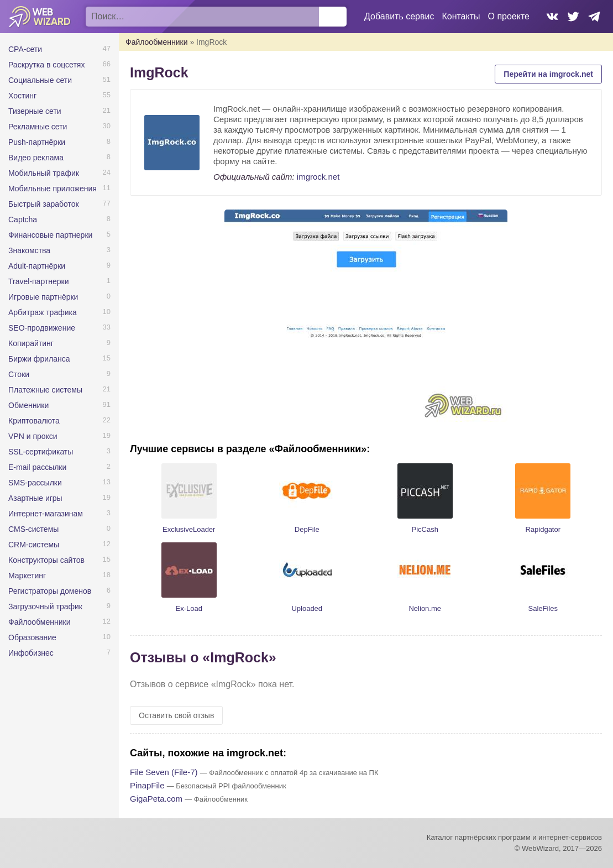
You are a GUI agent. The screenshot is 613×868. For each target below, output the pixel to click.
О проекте (509, 16)
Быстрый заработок (44, 204)
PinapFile (147, 785)
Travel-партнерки (39, 281)
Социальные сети (40, 80)
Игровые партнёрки (43, 297)
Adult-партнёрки (37, 266)
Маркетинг (27, 576)
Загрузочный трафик (45, 606)
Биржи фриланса (39, 359)
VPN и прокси (33, 436)
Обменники (28, 405)
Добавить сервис (399, 16)
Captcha (23, 219)
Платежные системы (45, 390)
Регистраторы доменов (50, 591)
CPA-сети (25, 49)
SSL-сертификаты (41, 452)
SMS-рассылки (35, 483)
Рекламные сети (38, 127)
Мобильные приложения (53, 189)
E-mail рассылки (37, 467)
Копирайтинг (31, 343)
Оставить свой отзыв (176, 715)
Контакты (461, 16)
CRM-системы (34, 545)
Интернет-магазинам (46, 514)
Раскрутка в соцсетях (46, 65)
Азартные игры (35, 498)
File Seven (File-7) (164, 772)
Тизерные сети (35, 111)
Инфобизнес (31, 653)
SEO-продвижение (42, 328)
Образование (32, 637)
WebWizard (40, 17)
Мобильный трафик (44, 173)
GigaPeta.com (156, 799)
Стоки (19, 374)
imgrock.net (318, 177)
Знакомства (29, 250)
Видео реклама (36, 158)
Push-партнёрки (37, 142)
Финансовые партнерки (50, 235)
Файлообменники (40, 622)
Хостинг (22, 96)
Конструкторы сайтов (46, 560)
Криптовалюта (34, 421)
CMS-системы (33, 529)
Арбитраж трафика (43, 312)
